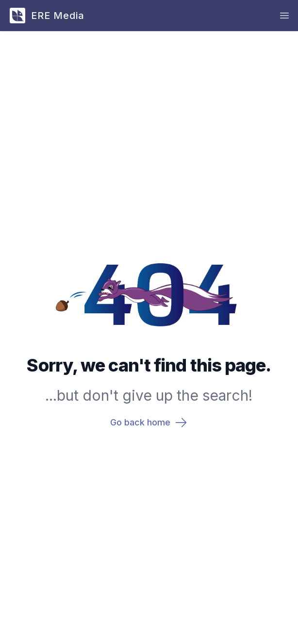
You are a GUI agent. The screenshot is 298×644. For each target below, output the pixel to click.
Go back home (149, 423)
